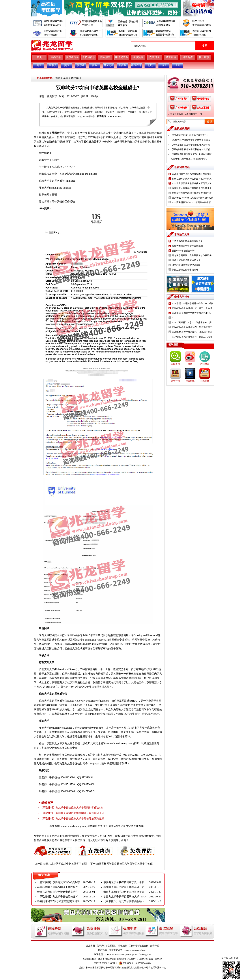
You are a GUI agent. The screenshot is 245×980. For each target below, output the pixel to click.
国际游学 (105, 57)
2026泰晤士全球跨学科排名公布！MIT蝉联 (193, 303)
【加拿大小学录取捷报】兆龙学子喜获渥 (190, 140)
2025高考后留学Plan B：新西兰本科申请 (191, 202)
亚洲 (178, 65)
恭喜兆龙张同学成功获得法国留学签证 (189, 159)
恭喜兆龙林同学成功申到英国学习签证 (65, 864)
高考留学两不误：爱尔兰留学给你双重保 (192, 255)
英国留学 (57, 133)
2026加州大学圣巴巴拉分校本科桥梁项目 (192, 174)
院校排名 (155, 57)
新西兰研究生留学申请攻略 (185, 270)
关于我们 (101, 946)
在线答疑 (181, 99)
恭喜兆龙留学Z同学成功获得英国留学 (58, 901)
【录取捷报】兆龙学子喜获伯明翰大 (124, 901)
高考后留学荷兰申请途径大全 (186, 260)
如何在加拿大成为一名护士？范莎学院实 (192, 179)
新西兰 (122, 65)
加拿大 (53, 65)
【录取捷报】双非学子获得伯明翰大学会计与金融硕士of (72, 813)
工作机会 (133, 946)
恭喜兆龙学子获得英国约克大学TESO (125, 897)
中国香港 (136, 65)
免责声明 (155, 946)
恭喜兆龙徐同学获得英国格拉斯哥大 (124, 892)
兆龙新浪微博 (177, 114)
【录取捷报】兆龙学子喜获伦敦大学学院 (190, 145)
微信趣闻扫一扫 (194, 114)
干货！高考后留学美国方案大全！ (188, 241)
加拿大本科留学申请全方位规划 (187, 246)
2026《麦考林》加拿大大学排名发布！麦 (192, 322)
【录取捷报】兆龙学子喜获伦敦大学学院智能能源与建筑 (72, 819)
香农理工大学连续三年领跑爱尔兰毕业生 (192, 188)
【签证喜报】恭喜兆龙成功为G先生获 (59, 882)
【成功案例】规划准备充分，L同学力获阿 (191, 154)
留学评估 (175, 381)
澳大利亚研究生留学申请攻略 (186, 265)
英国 (67, 65)
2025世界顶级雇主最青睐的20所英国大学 (192, 183)
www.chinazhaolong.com (73, 826)
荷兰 (95, 65)
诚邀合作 (144, 946)
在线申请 (181, 108)
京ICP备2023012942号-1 (105, 963)
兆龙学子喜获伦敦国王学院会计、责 (124, 887)
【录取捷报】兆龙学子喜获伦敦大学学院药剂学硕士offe (72, 808)
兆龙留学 (52, 96)
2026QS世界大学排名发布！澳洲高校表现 (192, 332)
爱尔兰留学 (72, 57)
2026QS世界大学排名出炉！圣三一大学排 (192, 308)
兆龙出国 (90, 946)
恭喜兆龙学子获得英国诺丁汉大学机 (124, 882)
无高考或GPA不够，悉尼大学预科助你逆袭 (193, 198)
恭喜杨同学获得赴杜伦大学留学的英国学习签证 (126, 864)
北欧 (150, 65)
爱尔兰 (81, 65)
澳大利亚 (109, 65)
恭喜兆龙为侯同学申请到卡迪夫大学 (58, 892)
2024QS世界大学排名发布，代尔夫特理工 (192, 327)
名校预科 (138, 57)
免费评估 (203, 99)
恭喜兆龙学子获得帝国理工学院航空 (58, 887)
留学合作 (188, 57)
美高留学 (56, 57)
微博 (190, 364)
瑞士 (164, 65)
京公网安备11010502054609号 (135, 963)
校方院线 (190, 381)
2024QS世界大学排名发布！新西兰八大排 (192, 337)
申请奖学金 (122, 57)
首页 (39, 57)
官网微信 (175, 364)
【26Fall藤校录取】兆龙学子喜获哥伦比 (190, 135)
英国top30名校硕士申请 (183, 251)
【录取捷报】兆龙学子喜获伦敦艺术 (58, 897)
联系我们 (112, 946)
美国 (39, 65)
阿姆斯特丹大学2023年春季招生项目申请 (192, 193)
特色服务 (123, 946)
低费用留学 (89, 57)
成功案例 (171, 57)
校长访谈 (204, 57)
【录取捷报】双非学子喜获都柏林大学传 (190, 149)
